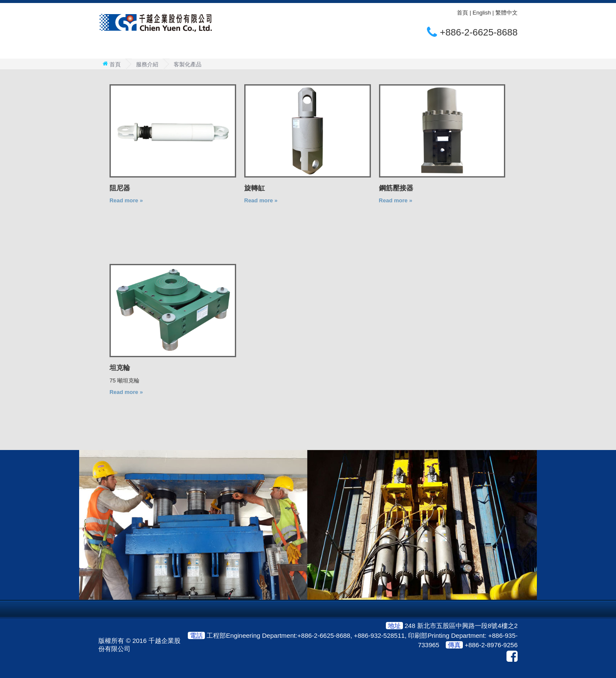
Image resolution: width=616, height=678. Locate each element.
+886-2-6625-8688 (479, 32)
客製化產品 (188, 64)
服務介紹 (169, 50)
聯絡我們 (264, 50)
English (482, 13)
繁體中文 (506, 13)
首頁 (462, 13)
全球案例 (217, 50)
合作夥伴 (312, 50)
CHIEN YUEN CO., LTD (156, 23)
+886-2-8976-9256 (491, 645)
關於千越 (122, 50)
